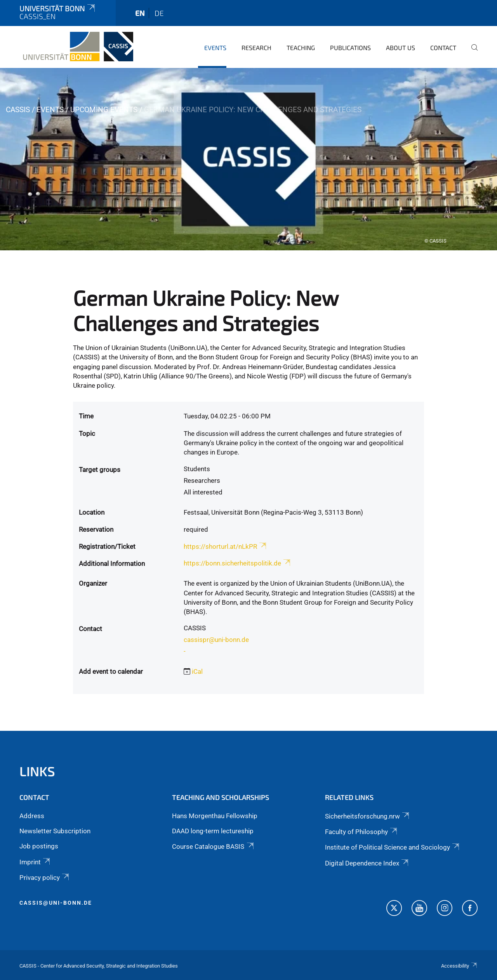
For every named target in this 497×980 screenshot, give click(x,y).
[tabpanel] (248, 159)
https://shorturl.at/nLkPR (226, 546)
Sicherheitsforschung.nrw (368, 816)
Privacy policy (45, 878)
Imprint (35, 862)
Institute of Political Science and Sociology (393, 847)
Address (32, 816)
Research (256, 48)
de (159, 13)
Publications (350, 48)
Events (215, 48)
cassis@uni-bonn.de (56, 903)
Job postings (39, 846)
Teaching (301, 48)
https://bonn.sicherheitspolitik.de (238, 563)
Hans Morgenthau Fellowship (215, 816)
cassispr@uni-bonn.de (216, 640)
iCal (197, 671)
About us (401, 48)
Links (37, 771)
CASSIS (18, 110)
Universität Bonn (58, 8)
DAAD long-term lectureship (213, 831)
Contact (443, 48)
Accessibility (459, 966)
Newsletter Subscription (55, 831)
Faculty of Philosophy (362, 832)
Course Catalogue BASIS (213, 846)
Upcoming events (104, 110)
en (140, 13)
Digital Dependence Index (367, 863)
